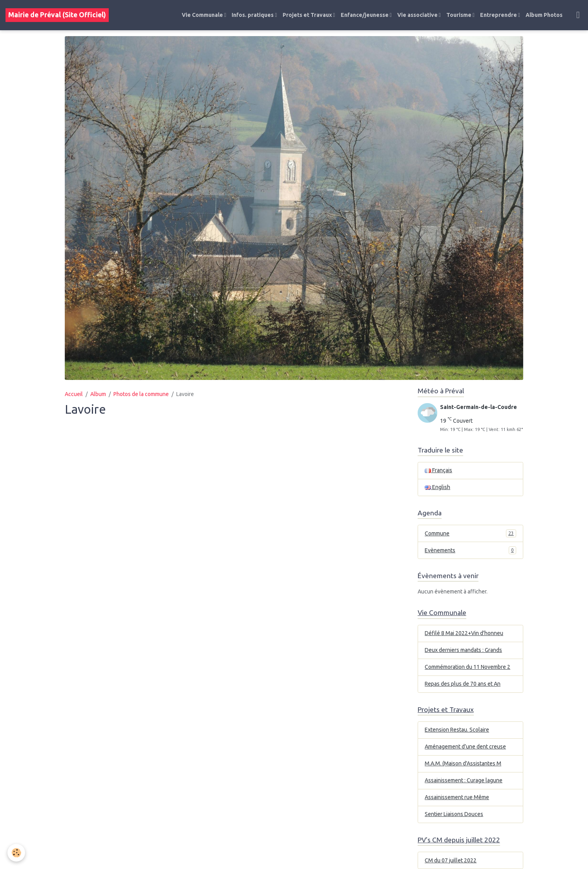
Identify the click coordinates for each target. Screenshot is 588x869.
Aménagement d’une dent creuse (465, 747)
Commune (470, 533)
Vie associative (418, 15)
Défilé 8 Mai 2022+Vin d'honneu (464, 633)
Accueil (74, 394)
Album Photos (544, 15)
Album (98, 394)
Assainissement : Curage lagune (464, 780)
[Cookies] (17, 853)
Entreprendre (499, 15)
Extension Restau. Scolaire (457, 730)
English (437, 487)
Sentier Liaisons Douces (454, 814)
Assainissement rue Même (457, 797)
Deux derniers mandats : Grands (463, 650)
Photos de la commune (141, 394)
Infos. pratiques (253, 15)
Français (438, 470)
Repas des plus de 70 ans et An (463, 684)
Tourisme (459, 15)
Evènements (470, 550)
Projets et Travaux (308, 15)
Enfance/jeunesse (365, 15)
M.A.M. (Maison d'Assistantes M (463, 763)
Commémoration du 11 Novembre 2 (467, 667)
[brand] (57, 15)
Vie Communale (203, 15)
